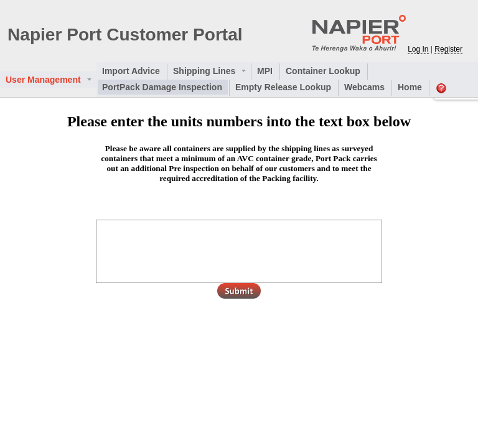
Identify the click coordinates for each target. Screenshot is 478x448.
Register (448, 49)
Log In (418, 49)
